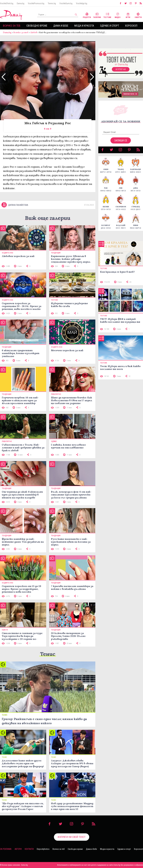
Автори (18, 849)
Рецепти (87, 15)
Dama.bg (21, 3)
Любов (34, 32)
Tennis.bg (52, 3)
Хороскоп (131, 26)
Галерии (97, 15)
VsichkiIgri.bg (82, 3)
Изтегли (121, 69)
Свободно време (37, 26)
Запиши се (121, 140)
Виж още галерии (48, 218)
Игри (128, 15)
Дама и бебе (61, 26)
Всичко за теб (12, 26)
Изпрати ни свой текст (72, 837)
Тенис (48, 654)
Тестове (107, 15)
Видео (118, 15)
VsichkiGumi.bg (66, 3)
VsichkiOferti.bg (7, 3)
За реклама (6, 849)
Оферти (138, 15)
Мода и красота (84, 26)
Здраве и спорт (109, 26)
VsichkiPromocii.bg (36, 3)
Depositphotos (43, 849)
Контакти (29, 849)
